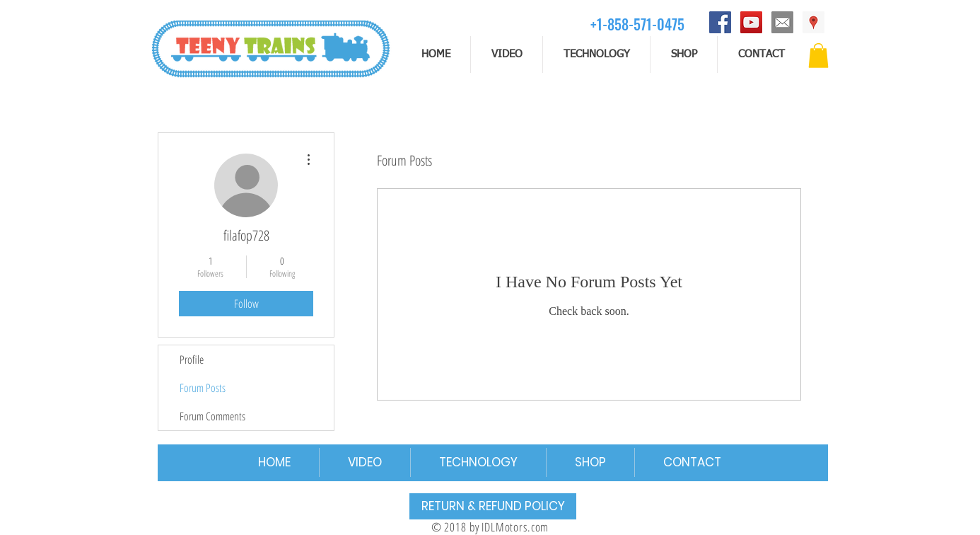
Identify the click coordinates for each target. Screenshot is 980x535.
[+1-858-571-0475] (637, 24)
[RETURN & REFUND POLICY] (493, 506)
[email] (782, 22)
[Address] (813, 22)
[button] (818, 56)
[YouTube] (751, 22)
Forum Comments (212, 416)
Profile (192, 359)
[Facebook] (720, 22)
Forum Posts (203, 388)
